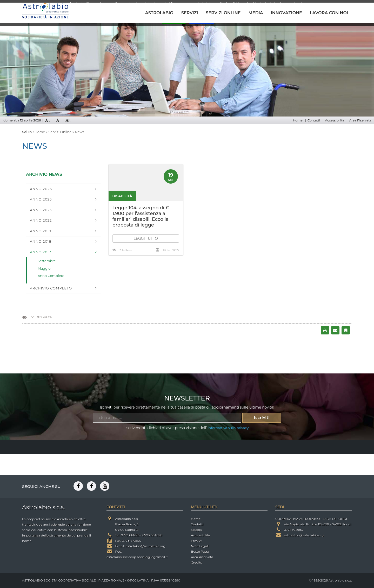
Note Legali (200, 546)
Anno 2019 (41, 231)
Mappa (196, 530)
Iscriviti (262, 418)
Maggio (44, 268)
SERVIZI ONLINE (223, 13)
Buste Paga (200, 551)
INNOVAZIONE (286, 13)
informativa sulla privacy (228, 428)
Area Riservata (360, 120)
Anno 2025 (41, 199)
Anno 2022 (41, 220)
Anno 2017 (41, 252)
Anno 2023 (41, 210)
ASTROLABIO (159, 13)
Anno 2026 (41, 189)
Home (298, 120)
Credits (196, 562)
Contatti (314, 120)
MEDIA (256, 13)
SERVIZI (190, 13)
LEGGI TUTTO (146, 238)
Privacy (196, 541)
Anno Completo (51, 276)
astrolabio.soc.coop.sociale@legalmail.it (137, 557)
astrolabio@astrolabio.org (145, 546)
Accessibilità (335, 120)
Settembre (47, 261)
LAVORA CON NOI (329, 13)
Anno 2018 (41, 241)
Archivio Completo (51, 288)
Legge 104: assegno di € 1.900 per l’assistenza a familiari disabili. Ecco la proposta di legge (141, 216)
